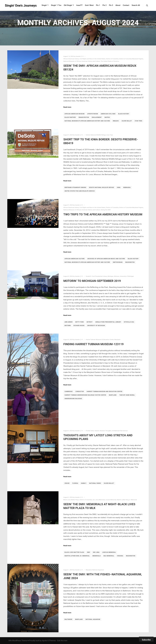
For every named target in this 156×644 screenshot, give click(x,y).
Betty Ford (80, 322)
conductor (80, 392)
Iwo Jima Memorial (99, 500)
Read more (67, 107)
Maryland (117, 340)
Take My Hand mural (127, 395)
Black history (124, 114)
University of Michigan (127, 276)
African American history (71, 59)
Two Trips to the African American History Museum (103, 214)
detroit (90, 322)
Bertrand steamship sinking (75, 187)
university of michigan (96, 326)
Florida (75, 483)
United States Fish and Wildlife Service (80, 191)
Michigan (111, 276)
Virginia (120, 556)
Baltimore (68, 619)
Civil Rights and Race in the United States (93, 59)
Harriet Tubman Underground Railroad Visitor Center (85, 395)
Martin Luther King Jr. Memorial (127, 500)
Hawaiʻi (97, 431)
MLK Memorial (109, 556)
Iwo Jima (96, 552)
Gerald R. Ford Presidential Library (96, 276)
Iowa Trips (110, 135)
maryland (113, 395)
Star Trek (139, 121)
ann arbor (69, 322)
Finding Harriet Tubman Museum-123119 (93, 344)
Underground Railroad (73, 399)
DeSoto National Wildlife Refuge (96, 135)
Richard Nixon (79, 326)
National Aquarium (98, 570)
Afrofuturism (93, 114)
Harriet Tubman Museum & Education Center (100, 340)
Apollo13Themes (49, 641)
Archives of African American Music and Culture (106, 259)
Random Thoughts (105, 431)
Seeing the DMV (106, 210)
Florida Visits (90, 431)
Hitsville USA (129, 322)
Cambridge (69, 392)
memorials (97, 556)
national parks (95, 483)
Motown (117, 276)
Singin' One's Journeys (17, 5)
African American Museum (75, 114)
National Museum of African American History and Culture (82, 61)
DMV (89, 552)
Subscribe (146, 640)
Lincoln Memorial (111, 500)
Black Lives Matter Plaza (71, 500)
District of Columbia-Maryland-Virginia (131, 59)
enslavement (97, 117)
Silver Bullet (127, 121)
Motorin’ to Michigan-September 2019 (92, 281)
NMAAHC (116, 121)
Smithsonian (118, 262)
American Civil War (108, 114)
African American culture (75, 259)
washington (130, 262)
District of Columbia (112, 59)
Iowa (119, 187)
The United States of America (110, 61)
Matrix (107, 117)
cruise (67, 483)
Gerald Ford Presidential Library (108, 322)
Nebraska (127, 187)
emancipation (84, 117)
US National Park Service (120, 431)
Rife (10, 641)
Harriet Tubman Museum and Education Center (105, 392)
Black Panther (70, 117)
